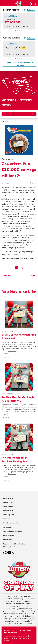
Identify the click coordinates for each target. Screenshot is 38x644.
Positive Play (8, 539)
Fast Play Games (10, 515)
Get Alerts (31, 10)
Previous (7, 276)
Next (33, 276)
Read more (12, 351)
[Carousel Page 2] (18, 31)
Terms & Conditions (22, 638)
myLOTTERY (8, 527)
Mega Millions (11, 16)
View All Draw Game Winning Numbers (20, 64)
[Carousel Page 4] (22, 31)
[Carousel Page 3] (20, 31)
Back (5, 121)
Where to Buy (9, 535)
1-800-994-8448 (9, 547)
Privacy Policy (9, 638)
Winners (7, 519)
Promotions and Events (13, 531)
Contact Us (8, 502)
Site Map (7, 640)
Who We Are (8, 498)
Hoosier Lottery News (12, 523)
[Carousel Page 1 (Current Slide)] (16, 31)
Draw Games (8, 506)
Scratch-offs (8, 511)
